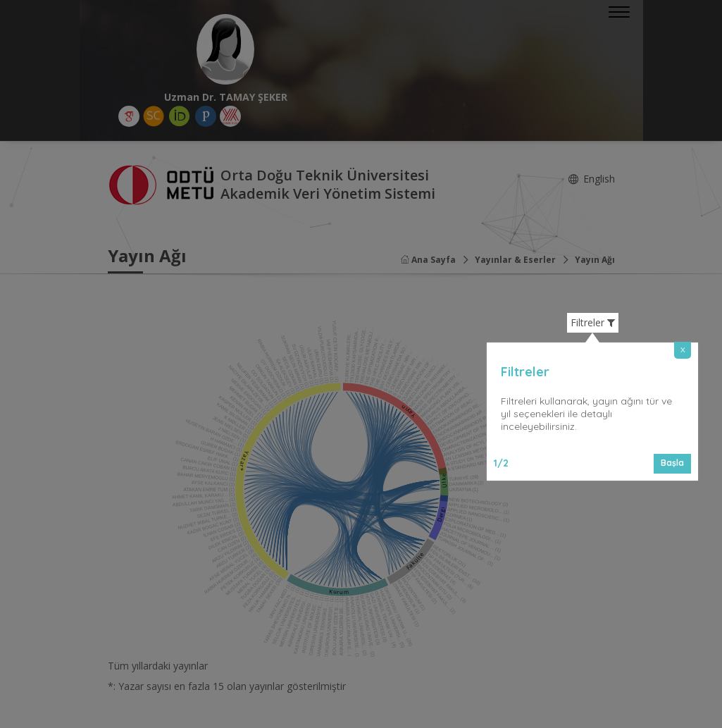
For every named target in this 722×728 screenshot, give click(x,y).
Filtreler (593, 323)
